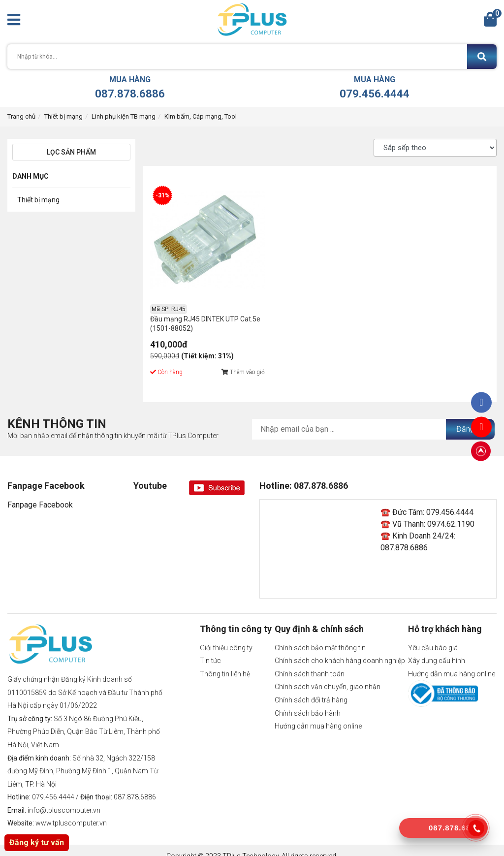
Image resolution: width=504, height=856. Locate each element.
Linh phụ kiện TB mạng (124, 116)
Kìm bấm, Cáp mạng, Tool (201, 116)
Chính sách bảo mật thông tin (320, 636)
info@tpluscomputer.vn (64, 798)
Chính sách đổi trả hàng (311, 689)
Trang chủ (21, 116)
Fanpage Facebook (40, 493)
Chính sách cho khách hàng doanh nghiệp (340, 649)
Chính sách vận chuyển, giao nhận (328, 675)
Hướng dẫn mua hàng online (318, 715)
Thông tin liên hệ (225, 662)
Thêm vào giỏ (232, 360)
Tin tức (210, 649)
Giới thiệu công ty (226, 636)
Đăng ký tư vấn (37, 842)
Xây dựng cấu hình (437, 649)
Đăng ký (470, 417)
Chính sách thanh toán (310, 662)
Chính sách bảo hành (308, 701)
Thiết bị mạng (63, 116)
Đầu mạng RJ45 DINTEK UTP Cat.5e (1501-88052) (194, 312)
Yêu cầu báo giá (433, 636)
